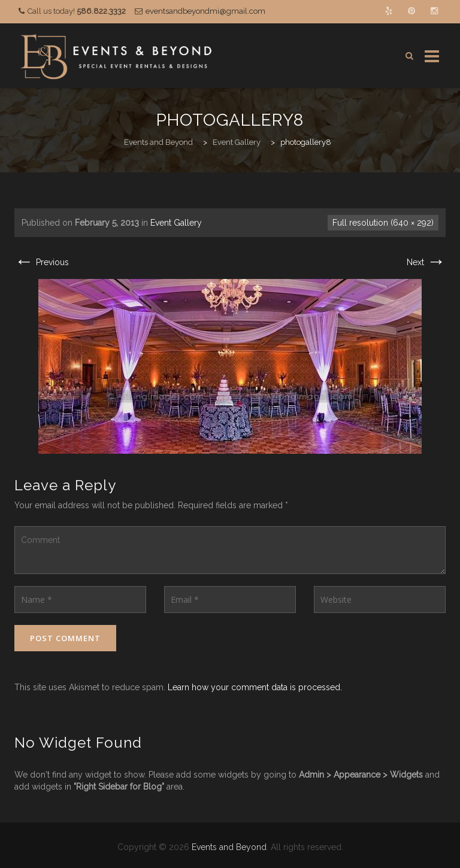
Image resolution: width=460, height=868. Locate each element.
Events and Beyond (229, 847)
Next (426, 262)
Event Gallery (176, 223)
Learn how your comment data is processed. (255, 687)
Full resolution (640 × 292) (383, 223)
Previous (42, 262)
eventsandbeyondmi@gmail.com (205, 11)
